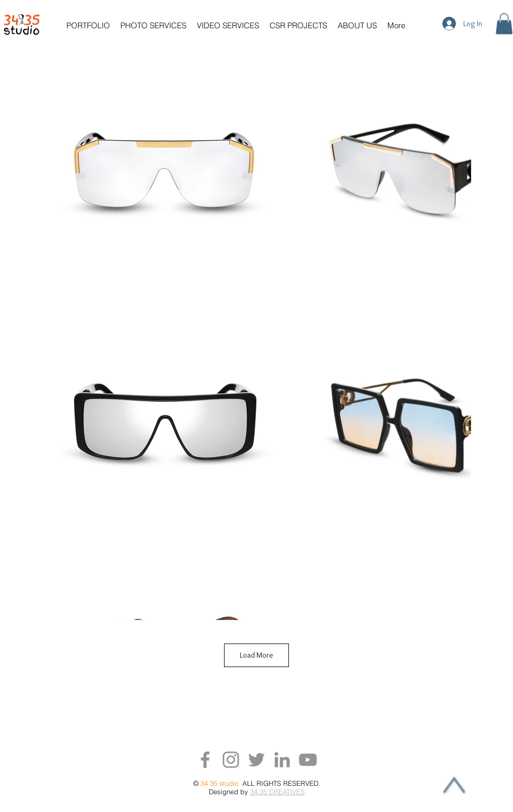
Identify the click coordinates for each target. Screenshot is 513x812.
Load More (256, 655)
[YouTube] (308, 760)
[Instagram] (231, 760)
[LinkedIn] (282, 760)
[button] (91, 25)
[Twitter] (256, 760)
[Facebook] (205, 760)
